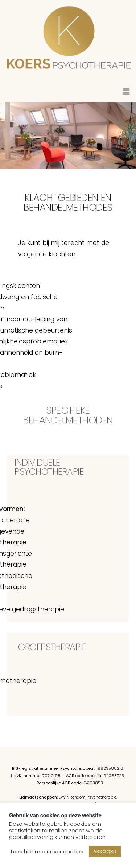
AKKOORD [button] (105, 851)
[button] (126, 91)
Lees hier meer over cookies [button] (47, 852)
